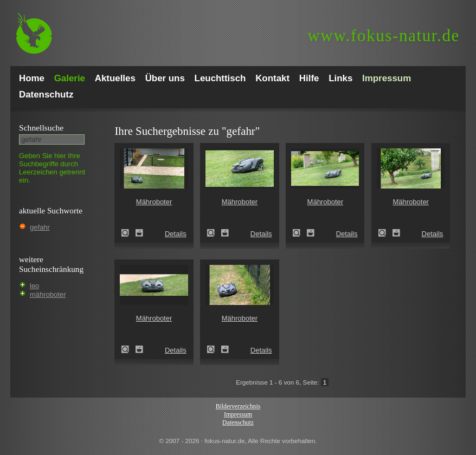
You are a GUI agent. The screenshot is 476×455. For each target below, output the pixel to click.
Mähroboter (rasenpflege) (128, 233)
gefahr (40, 227)
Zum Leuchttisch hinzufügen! (139, 233)
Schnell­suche (41, 128)
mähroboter (48, 294)
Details (176, 234)
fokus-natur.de (384, 35)
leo (34, 286)
